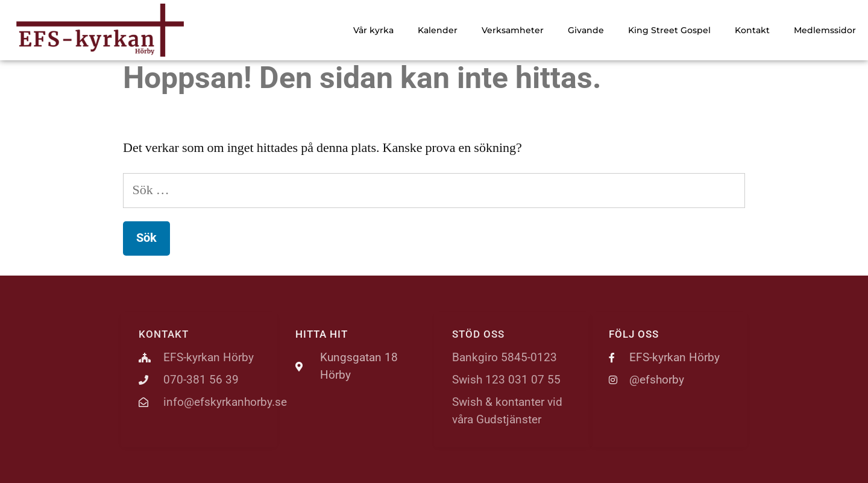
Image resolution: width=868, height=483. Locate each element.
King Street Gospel (669, 30)
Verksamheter (513, 30)
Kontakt (752, 30)
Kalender (438, 30)
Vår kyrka (373, 30)
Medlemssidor (825, 30)
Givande (586, 30)
